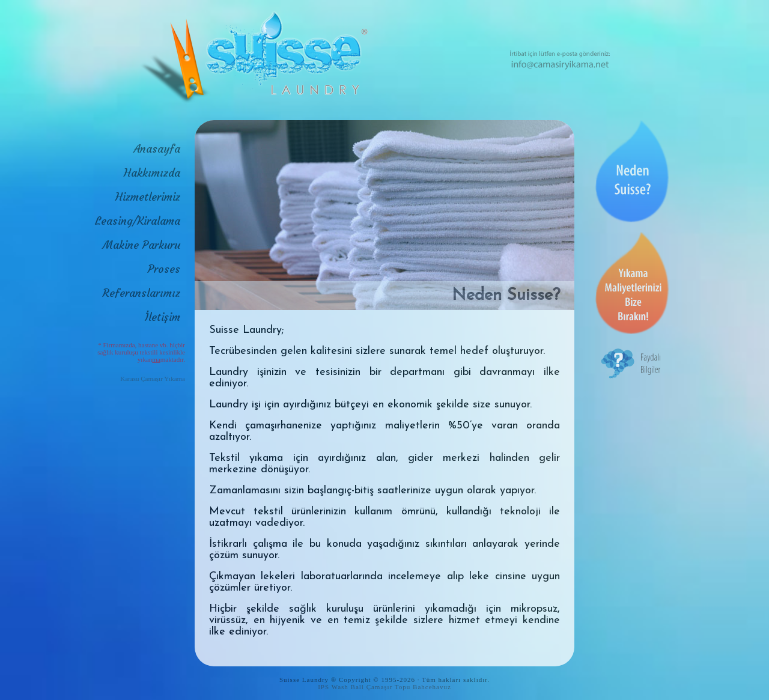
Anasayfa (157, 149)
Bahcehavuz (432, 687)
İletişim (163, 317)
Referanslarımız (141, 293)
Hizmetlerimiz (148, 197)
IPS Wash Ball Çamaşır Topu (364, 687)
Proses (164, 269)
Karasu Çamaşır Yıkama (153, 379)
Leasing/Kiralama (138, 221)
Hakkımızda (152, 173)
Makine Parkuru (141, 245)
